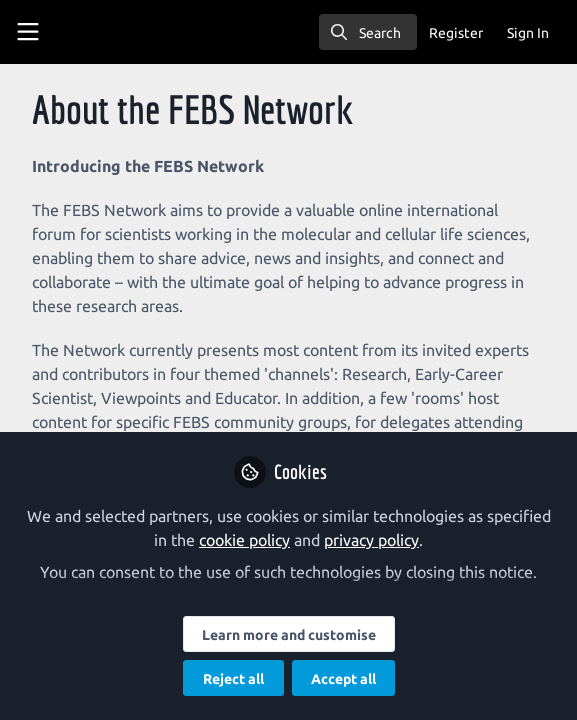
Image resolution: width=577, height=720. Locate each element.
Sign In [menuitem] (528, 33)
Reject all (233, 679)
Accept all (343, 679)
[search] (368, 32)
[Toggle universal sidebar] (28, 32)
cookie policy (244, 540)
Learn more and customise (289, 635)
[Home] (104, 32)
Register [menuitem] (456, 33)
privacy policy (371, 540)
